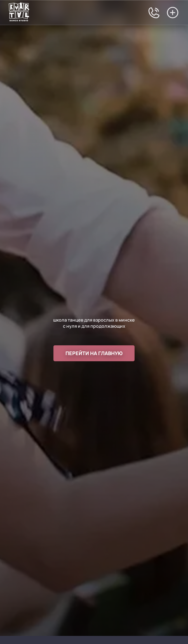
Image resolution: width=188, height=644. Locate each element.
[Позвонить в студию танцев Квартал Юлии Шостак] (154, 13)
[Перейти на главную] (19, 12)
